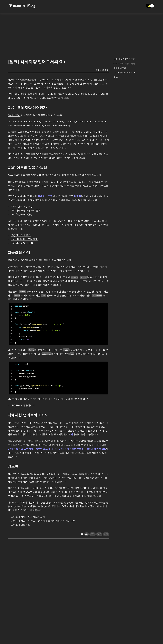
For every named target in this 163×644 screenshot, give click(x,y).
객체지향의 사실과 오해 (33, 517)
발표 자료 (41, 88)
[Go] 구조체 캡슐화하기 (23, 405)
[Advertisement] (81, 34)
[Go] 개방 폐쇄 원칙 (21, 235)
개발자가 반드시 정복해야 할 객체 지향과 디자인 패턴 (48, 521)
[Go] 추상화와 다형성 (22, 214)
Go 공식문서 (14, 115)
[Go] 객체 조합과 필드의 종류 (26, 210)
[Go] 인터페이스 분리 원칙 (24, 239)
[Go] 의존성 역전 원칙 (22, 243)
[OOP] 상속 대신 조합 (22, 207)
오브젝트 (25, 525)
